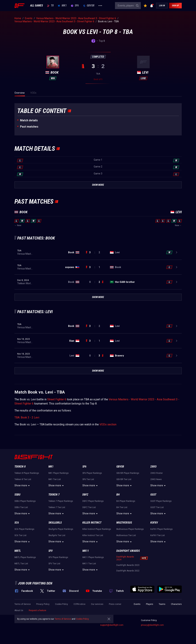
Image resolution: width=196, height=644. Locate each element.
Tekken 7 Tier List (57, 507)
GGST (153, 495)
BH (118, 495)
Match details (29, 120)
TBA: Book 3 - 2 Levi (27, 417)
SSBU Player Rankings (25, 501)
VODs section (108, 424)
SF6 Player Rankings (92, 473)
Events (137, 604)
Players (150, 604)
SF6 (75, 6)
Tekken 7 (54, 495)
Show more (23, 486)
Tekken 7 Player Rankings (61, 501)
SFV (51, 551)
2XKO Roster (157, 473)
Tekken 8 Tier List (23, 479)
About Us (19, 610)
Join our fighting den (35, 583)
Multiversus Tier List (126, 535)
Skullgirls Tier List (57, 535)
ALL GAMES (36, 6)
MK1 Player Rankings (59, 473)
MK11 (86, 551)
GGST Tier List (157, 507)
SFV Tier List (54, 564)
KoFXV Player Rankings (162, 529)
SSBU (17, 495)
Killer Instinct (92, 523)
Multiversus (124, 523)
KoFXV (154, 523)
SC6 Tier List (20, 535)
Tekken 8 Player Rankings (27, 473)
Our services (97, 604)
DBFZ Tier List (89, 507)
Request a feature (37, 610)
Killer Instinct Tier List (93, 535)
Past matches (29, 127)
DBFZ (85, 495)
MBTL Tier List (21, 564)
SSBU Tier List (21, 507)
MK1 (62, 6)
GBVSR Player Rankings (128, 473)
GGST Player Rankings (161, 501)
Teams (162, 604)
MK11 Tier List (89, 564)
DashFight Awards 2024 (125, 558)
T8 (50, 6)
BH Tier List (122, 507)
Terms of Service (23, 604)
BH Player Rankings (126, 501)
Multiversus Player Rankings (130, 529)
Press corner (115, 604)
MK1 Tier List (55, 479)
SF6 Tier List (88, 479)
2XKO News (156, 479)
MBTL (18, 551)
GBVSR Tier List (124, 479)
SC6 (17, 523)
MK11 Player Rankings (93, 557)
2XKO (153, 467)
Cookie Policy (62, 604)
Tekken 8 (20, 467)
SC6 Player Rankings (24, 529)
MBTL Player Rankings (25, 557)
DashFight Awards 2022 (128, 571)
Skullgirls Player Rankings (61, 529)
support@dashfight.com (112, 625)
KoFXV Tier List (158, 535)
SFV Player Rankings (58, 557)
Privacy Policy (43, 604)
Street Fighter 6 (57, 399)
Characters (176, 604)
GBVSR (89, 6)
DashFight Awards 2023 (128, 565)
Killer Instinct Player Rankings (97, 529)
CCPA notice (79, 604)
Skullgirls (55, 523)
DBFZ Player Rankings (93, 501)
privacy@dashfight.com (152, 625)
